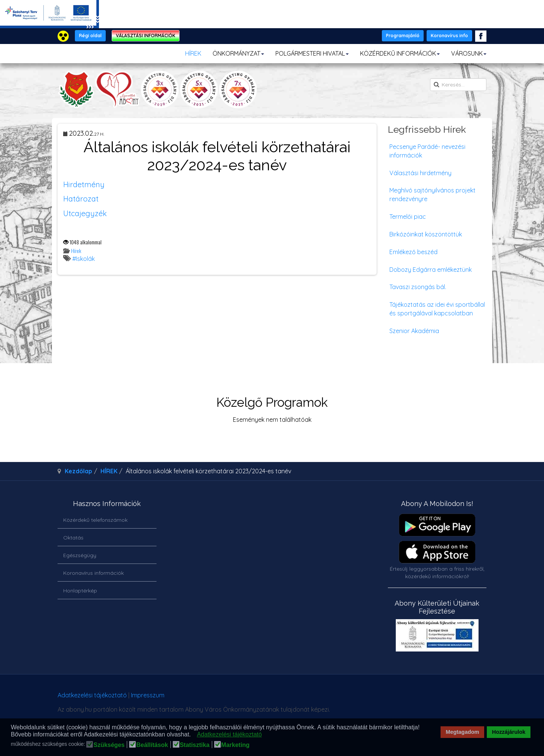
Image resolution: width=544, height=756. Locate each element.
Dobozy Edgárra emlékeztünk (431, 270)
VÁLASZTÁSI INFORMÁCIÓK (146, 36)
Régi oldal (90, 36)
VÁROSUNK (469, 53)
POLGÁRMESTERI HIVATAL (312, 53)
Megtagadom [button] (463, 732)
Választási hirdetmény (420, 173)
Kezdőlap (78, 471)
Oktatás (73, 538)
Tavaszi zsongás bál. (418, 287)
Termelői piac (408, 217)
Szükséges (109, 745)
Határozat (81, 199)
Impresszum (148, 695)
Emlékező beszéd (413, 252)
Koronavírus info (449, 36)
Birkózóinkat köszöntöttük (426, 234)
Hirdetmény (84, 184)
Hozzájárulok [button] (509, 732)
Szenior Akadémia (414, 331)
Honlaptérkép (80, 591)
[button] (193, 735)
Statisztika (195, 745)
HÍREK (193, 53)
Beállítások (152, 745)
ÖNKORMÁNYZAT (238, 53)
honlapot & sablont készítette (380, 698)
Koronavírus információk (93, 573)
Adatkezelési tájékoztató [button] (229, 734)
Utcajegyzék (85, 213)
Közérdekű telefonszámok (95, 520)
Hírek (76, 251)
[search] (458, 85)
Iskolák (85, 259)
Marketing (236, 745)
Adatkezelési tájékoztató (92, 695)
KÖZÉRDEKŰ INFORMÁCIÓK (400, 53)
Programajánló (403, 36)
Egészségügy (80, 555)
